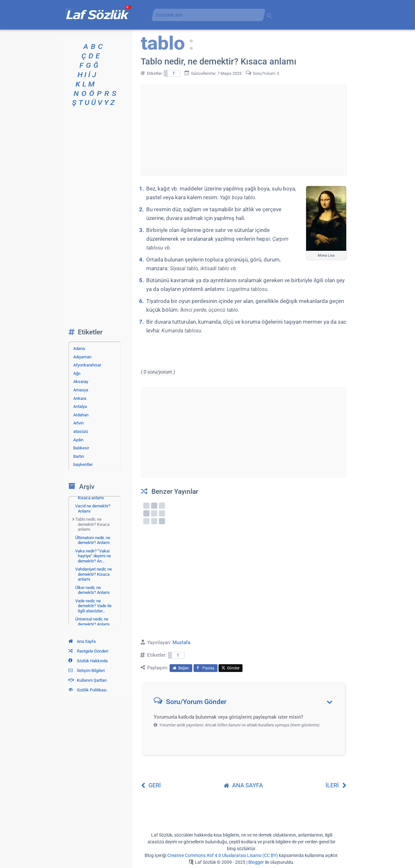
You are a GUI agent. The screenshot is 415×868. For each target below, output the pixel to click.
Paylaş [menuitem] (206, 668)
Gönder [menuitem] (231, 668)
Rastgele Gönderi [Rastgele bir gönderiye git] (88, 651)
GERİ (151, 785)
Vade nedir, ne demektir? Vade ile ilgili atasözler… (93, 606)
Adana (79, 348)
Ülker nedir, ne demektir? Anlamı (92, 590)
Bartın (79, 456)
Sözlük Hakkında (88, 661)
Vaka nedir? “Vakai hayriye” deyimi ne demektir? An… (93, 556)
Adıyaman (82, 357)
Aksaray (81, 382)
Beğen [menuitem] (181, 668)
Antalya (80, 406)
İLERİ (336, 785)
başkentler (83, 464)
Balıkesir (81, 448)
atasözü (81, 431)
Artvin (78, 423)
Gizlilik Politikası (88, 690)
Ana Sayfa (82, 641)
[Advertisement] (243, 130)
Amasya (81, 390)
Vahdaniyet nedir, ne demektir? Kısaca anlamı (94, 574)
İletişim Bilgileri (87, 671)
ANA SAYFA (243, 785)
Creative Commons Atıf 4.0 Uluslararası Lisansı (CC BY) (223, 855)
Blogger (256, 862)
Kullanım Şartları (88, 680)
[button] (246, 703)
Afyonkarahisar (87, 365)
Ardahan (81, 415)
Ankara (80, 398)
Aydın (78, 440)
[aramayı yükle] (206, 15)
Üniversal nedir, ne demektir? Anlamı (92, 622)
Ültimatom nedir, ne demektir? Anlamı (93, 540)
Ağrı (77, 373)
